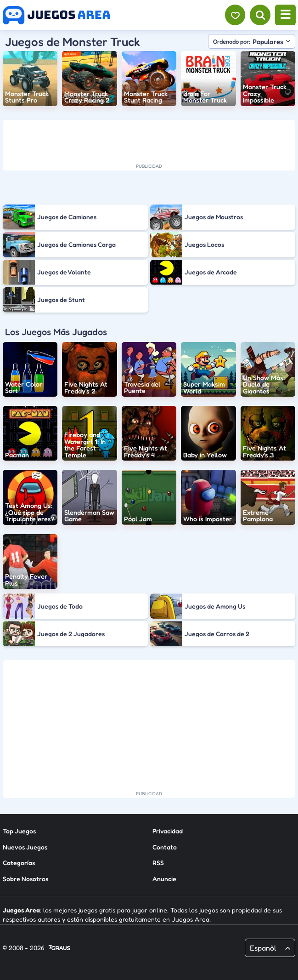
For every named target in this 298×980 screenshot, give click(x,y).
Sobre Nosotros (25, 879)
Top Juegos (19, 831)
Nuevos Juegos (25, 847)
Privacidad (168, 831)
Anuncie (164, 879)
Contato (165, 847)
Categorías (19, 863)
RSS (158, 863)
